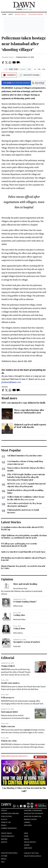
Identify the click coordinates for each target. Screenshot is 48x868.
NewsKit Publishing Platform (33, 856)
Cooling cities (19, 615)
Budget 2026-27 (21, 14)
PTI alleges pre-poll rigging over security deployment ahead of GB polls (19, 545)
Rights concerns (8, 726)
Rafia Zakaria (18, 633)
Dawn (26, 833)
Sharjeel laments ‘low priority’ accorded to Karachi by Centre (23, 567)
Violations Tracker (36, 14)
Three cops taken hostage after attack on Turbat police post (29, 411)
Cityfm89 (4, 856)
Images (27, 839)
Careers (27, 822)
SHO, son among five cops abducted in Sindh (23, 403)
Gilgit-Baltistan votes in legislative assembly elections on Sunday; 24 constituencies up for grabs (24, 537)
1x (35, 69)
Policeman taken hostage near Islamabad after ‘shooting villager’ (24, 44)
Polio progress (8, 697)
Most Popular (11, 450)
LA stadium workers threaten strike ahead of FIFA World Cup (22, 528)
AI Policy (4, 819)
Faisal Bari (17, 646)
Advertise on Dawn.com (33, 816)
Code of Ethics (6, 816)
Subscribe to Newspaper (33, 811)
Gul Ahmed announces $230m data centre (25, 456)
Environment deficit (9, 712)
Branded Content (30, 819)
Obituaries (28, 825)
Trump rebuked (8, 666)
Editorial (8, 658)
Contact (4, 811)
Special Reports (30, 842)
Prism (26, 836)
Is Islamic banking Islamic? (25, 602)
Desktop (4, 842)
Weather (4, 839)
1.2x (39, 69)
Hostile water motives (10, 683)
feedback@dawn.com (11, 382)
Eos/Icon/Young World (9, 853)
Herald (4, 859)
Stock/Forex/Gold (8, 836)
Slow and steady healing (25, 584)
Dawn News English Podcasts (14, 756)
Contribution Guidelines (10, 814)
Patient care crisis (9, 741)
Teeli (3, 862)
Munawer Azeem (8, 57)
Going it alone (19, 628)
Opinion (7, 579)
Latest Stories (11, 522)
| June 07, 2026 (24, 9)
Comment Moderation (9, 828)
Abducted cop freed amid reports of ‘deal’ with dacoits (30, 426)
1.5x (43, 69)
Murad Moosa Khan (20, 589)
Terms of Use (6, 822)
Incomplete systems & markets (27, 642)
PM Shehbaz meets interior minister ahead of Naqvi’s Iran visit (24, 559)
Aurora (27, 845)
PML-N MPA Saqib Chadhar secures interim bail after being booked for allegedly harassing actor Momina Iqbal (26, 477)
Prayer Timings (6, 833)
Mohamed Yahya (19, 619)
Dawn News (28, 848)
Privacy (4, 825)
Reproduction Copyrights (34, 814)
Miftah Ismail (18, 606)
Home (4, 14)
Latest (11, 14)
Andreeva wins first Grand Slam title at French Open (23, 552)
